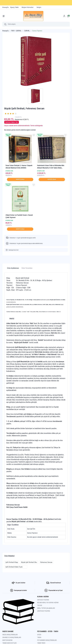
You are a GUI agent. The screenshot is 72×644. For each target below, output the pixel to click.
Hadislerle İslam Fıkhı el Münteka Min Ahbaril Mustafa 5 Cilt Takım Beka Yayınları (51, 167)
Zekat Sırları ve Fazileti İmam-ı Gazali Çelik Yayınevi (19, 216)
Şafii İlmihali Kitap (12, 562)
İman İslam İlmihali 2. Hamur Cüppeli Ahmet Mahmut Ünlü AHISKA (19, 167)
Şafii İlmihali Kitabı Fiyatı (16, 567)
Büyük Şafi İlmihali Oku (29, 562)
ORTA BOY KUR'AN (43, 600)
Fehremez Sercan (46, 562)
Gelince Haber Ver (12, 122)
